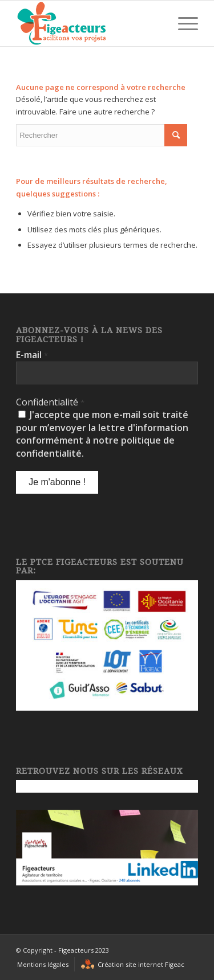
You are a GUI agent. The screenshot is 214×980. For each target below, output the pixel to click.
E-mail (32, 355)
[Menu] (182, 23)
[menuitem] (43, 964)
